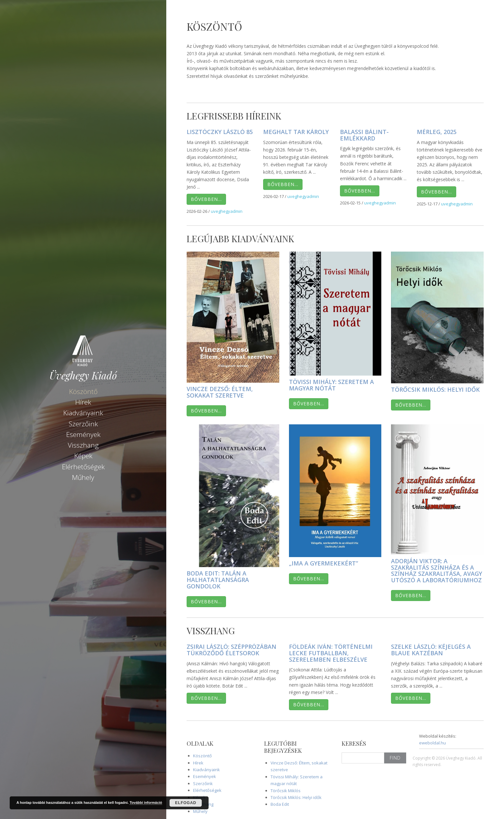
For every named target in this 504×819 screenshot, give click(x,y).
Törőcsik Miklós (286, 791)
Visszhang (83, 444)
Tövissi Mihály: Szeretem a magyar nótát (331, 385)
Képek (83, 455)
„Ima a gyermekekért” (324, 563)
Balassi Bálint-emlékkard (364, 135)
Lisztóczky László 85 (220, 132)
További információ (146, 803)
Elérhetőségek (83, 466)
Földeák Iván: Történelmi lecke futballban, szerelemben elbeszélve (331, 653)
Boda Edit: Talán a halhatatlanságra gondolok (218, 580)
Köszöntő (83, 390)
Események (83, 433)
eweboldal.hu (432, 743)
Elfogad (186, 803)
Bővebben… (206, 199)
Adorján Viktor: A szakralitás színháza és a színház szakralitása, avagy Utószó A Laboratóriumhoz (437, 570)
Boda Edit (280, 804)
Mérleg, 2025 (437, 132)
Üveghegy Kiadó (83, 374)
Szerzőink (83, 423)
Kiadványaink (83, 412)
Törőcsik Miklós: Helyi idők (435, 389)
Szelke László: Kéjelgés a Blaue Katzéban (431, 650)
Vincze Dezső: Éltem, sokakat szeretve (220, 392)
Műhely (83, 476)
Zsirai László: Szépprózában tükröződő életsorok (231, 650)
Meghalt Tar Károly (296, 132)
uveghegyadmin (227, 211)
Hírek (83, 401)
